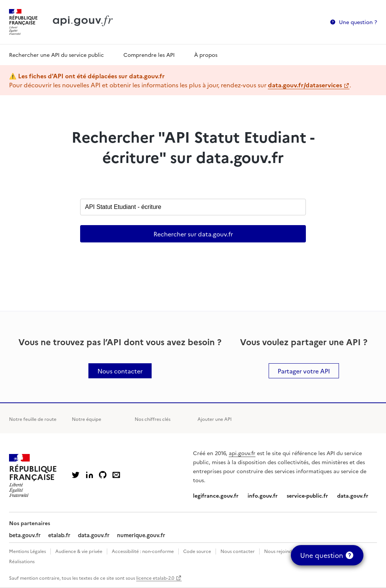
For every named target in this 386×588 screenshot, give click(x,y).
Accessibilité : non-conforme (143, 551)
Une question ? (358, 22)
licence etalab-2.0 (155, 578)
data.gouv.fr (353, 495)
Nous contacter (238, 551)
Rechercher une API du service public (56, 55)
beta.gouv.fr (25, 535)
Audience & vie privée (79, 551)
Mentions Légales (27, 551)
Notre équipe (87, 419)
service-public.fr (307, 495)
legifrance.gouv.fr (216, 495)
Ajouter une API (215, 419)
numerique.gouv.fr (141, 535)
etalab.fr (59, 535)
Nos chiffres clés (153, 419)
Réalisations (22, 561)
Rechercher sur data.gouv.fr (193, 234)
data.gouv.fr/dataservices (305, 85)
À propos (206, 55)
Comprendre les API (149, 55)
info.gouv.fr (263, 495)
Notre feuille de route (33, 419)
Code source (197, 551)
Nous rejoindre (280, 551)
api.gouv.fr (242, 453)
